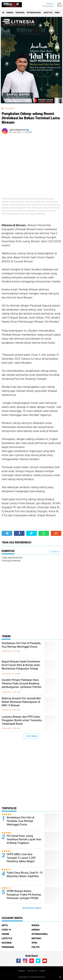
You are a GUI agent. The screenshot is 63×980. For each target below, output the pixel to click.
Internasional (34, 13)
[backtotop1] (60, 977)
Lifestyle (48, 13)
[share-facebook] (19, 533)
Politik (36, 947)
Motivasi (36, 938)
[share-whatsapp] (44, 533)
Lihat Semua (32, 736)
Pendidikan (8, 947)
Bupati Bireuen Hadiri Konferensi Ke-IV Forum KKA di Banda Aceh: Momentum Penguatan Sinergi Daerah (21, 667)
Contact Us (32, 971)
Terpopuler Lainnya (32, 908)
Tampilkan (55, 552)
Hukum (5, 934)
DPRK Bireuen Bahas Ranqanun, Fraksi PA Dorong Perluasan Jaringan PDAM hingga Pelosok (24, 896)
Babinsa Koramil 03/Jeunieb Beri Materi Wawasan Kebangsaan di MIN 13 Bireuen (21, 702)
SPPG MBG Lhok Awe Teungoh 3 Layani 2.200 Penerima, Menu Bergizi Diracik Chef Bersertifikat (21, 859)
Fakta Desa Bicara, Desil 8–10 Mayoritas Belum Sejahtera (25, 874)
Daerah (10, 13)
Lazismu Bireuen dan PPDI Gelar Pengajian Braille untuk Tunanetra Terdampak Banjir (22, 720)
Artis (5, 925)
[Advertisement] (32, 774)
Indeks (42, 971)
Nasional (20, 13)
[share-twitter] (32, 533)
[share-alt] (7, 533)
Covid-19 (6, 930)
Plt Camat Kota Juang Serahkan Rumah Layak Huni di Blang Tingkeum (24, 839)
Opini (34, 943)
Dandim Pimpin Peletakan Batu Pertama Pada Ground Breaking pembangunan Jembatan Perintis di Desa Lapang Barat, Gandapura (22, 685)
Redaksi (22, 971)
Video (57, 13)
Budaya (35, 925)
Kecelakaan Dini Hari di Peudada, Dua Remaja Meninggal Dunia (21, 645)
